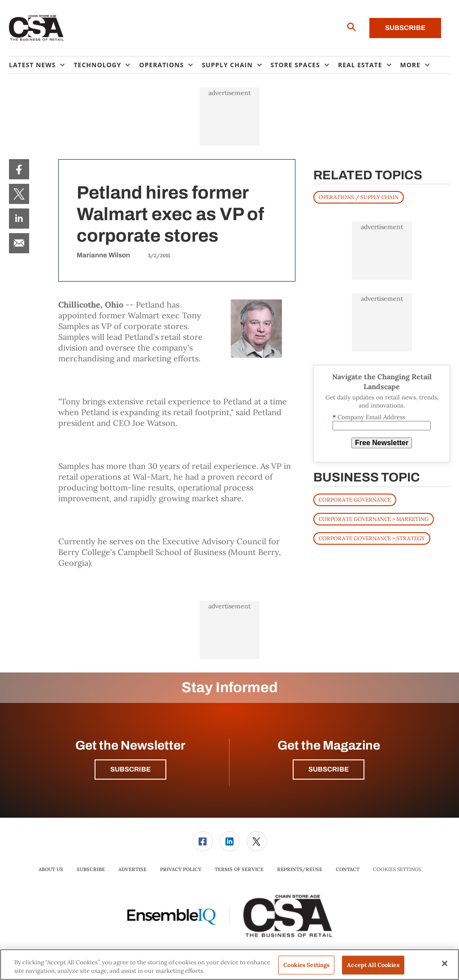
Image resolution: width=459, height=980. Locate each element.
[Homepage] (37, 28)
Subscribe (405, 28)
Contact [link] (348, 869)
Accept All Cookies (373, 965)
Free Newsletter (382, 443)
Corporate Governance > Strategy (372, 538)
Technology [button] (97, 65)
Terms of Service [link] (239, 869)
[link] (19, 169)
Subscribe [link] (91, 869)
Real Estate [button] (360, 65)
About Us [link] (51, 869)
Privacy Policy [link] (181, 869)
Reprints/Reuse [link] (300, 869)
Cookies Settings (397, 869)
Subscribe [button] (130, 769)
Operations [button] (161, 65)
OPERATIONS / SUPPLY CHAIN (359, 197)
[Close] (445, 963)
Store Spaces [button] (295, 65)
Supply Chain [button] (227, 65)
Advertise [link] (132, 869)
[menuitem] (41, 65)
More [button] (410, 65)
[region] (229, 965)
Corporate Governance (355, 500)
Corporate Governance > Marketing (374, 519)
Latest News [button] (32, 65)
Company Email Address (369, 417)
